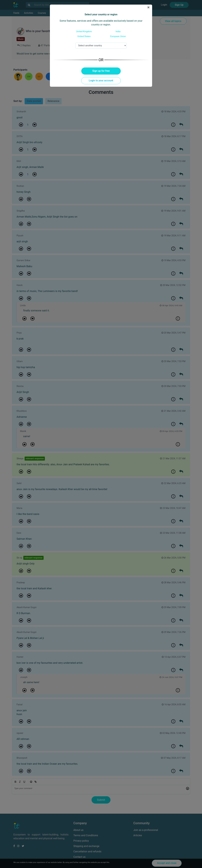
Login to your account (101, 80)
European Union (118, 36)
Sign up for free (101, 71)
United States (84, 36)
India (118, 31)
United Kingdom (84, 31)
